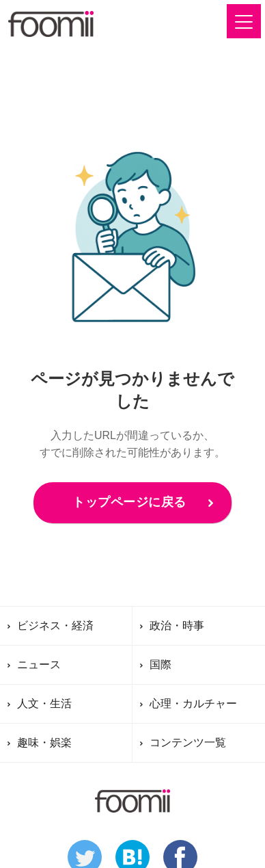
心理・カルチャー (193, 703)
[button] (244, 21)
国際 (161, 665)
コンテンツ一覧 (188, 742)
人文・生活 (44, 703)
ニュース (39, 665)
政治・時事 (177, 626)
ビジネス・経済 (55, 626)
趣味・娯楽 (44, 742)
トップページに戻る (129, 502)
